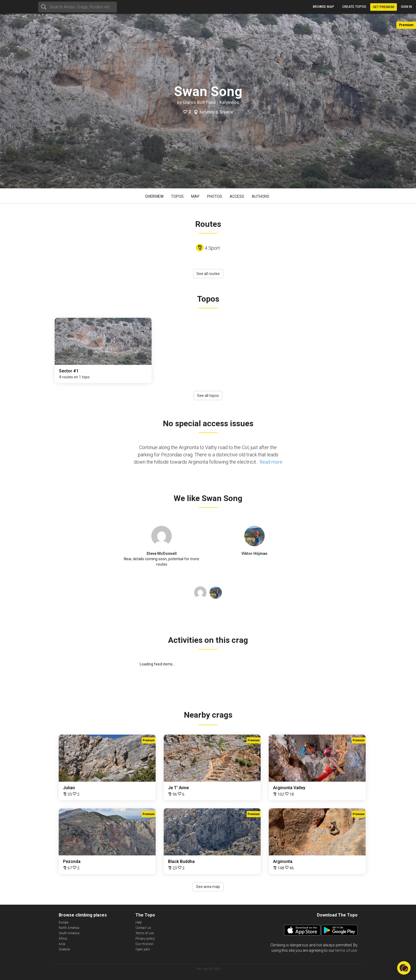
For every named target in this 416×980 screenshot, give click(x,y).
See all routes (208, 274)
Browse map (324, 7)
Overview (154, 196)
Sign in (406, 7)
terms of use (346, 950)
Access (237, 196)
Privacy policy (145, 939)
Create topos (354, 7)
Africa (63, 939)
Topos (177, 196)
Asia (62, 944)
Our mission (144, 944)
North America (69, 928)
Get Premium (384, 7)
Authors (261, 196)
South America (69, 933)
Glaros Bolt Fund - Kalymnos (211, 102)
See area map (208, 887)
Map (195, 196)
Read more (271, 462)
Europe (64, 922)
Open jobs (143, 949)
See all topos (208, 396)
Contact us (143, 928)
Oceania (64, 949)
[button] (404, 968)
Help (139, 922)
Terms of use (145, 933)
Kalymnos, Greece (216, 112)
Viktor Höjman (254, 554)
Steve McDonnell (162, 554)
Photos (215, 196)
